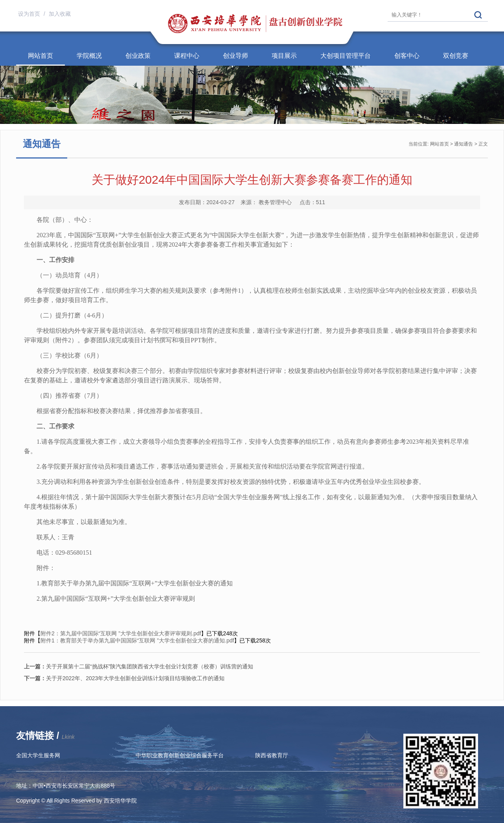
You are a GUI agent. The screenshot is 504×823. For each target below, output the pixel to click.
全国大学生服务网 (38, 755)
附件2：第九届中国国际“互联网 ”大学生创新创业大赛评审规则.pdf (121, 633)
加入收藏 (60, 14)
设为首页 (30, 14)
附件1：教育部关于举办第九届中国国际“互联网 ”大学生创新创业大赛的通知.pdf (137, 640)
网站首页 (40, 56)
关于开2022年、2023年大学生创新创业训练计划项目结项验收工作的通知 (124, 678)
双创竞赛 (456, 56)
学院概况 (89, 56)
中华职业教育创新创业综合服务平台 (180, 755)
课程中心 (187, 56)
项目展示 (284, 56)
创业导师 (235, 56)
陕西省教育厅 (272, 755)
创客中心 (407, 56)
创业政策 (138, 56)
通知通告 (464, 144)
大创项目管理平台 (346, 56)
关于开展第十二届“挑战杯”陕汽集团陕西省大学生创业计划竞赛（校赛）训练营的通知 (139, 666)
